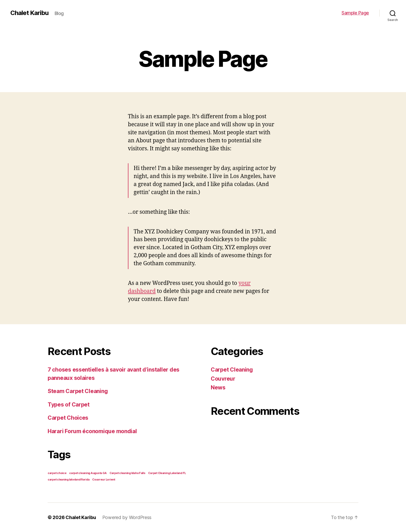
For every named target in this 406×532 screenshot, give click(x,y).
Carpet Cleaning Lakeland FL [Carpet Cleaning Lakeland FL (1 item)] (167, 473)
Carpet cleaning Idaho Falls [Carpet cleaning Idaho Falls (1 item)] (128, 473)
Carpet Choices (68, 418)
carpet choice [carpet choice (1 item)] (57, 473)
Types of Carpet (69, 405)
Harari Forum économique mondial (92, 431)
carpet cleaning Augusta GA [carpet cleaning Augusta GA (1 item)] (88, 473)
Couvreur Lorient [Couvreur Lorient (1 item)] (104, 480)
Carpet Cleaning (232, 370)
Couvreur (223, 379)
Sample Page (355, 13)
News (218, 387)
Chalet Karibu (29, 13)
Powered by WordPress (127, 517)
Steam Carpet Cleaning (78, 391)
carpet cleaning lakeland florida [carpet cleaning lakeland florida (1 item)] (68, 480)
